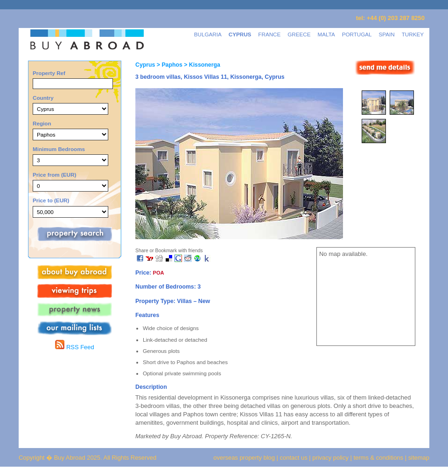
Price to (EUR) (51, 200)
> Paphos (168, 65)
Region (42, 123)
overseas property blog (244, 458)
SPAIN (387, 34)
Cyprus (145, 65)
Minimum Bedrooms (59, 149)
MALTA (326, 34)
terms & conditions (379, 458)
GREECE (299, 34)
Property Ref (49, 73)
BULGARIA (208, 34)
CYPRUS (240, 34)
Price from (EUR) (54, 175)
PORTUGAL (357, 34)
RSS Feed (74, 347)
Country (43, 98)
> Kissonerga (201, 65)
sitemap (418, 458)
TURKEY (413, 34)
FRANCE (269, 34)
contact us (294, 458)
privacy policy (330, 458)
